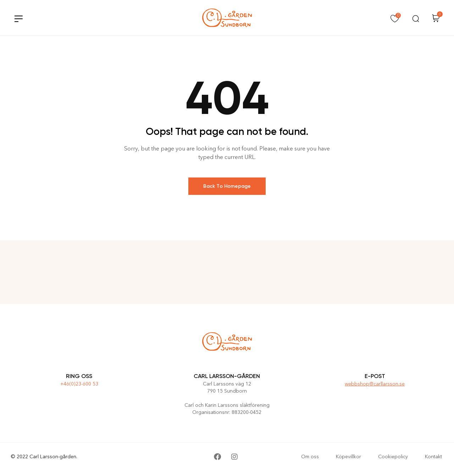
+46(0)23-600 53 (79, 384)
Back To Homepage (227, 186)
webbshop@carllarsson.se (375, 384)
